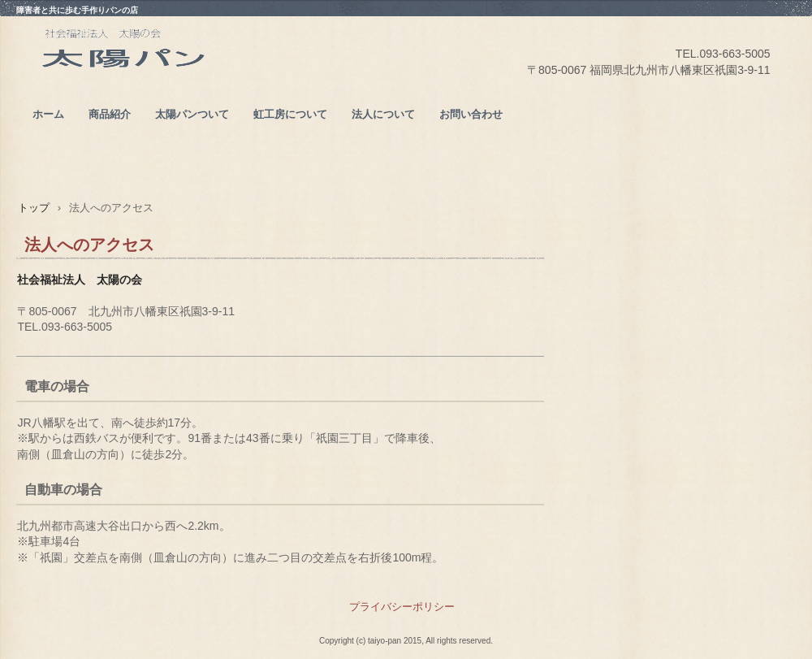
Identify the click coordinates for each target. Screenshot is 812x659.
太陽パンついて (192, 114)
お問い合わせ (471, 114)
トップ (34, 208)
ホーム (48, 114)
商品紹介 (110, 114)
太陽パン (162, 74)
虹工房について (290, 114)
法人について (383, 114)
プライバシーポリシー (402, 607)
